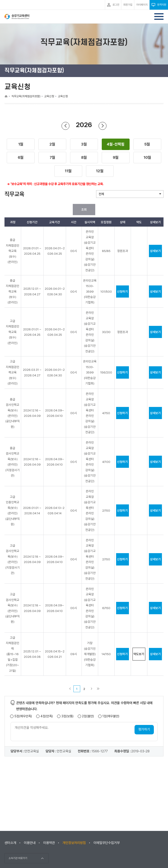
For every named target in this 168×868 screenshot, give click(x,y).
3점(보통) (67, 716)
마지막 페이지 (98, 689)
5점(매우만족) (23, 716)
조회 (84, 210)
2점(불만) (88, 716)
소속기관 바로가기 (18, 858)
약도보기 (139, 654)
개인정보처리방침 (74, 843)
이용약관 (49, 843)
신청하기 (122, 292)
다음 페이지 (91, 689)
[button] (21, 144)
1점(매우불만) (111, 716)
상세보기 (155, 251)
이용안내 (30, 843)
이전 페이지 (70, 689)
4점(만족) (47, 716)
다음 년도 (103, 126)
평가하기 (144, 729)
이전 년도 (66, 126)
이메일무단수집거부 (107, 843)
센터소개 (10, 843)
